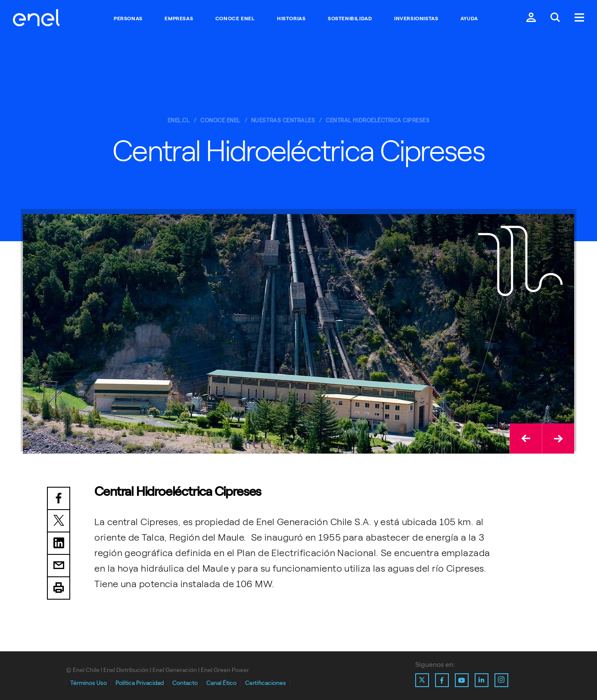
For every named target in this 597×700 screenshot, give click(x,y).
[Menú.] (579, 18)
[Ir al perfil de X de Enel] (422, 680)
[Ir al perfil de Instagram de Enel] (501, 680)
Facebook (59, 498)
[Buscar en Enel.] (555, 18)
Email (59, 566)
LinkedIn (59, 544)
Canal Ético (221, 683)
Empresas (179, 19)
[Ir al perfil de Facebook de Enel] (442, 680)
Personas (128, 19)
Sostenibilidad (350, 19)
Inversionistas (416, 19)
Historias (291, 19)
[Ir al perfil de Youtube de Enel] (462, 680)
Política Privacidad (140, 683)
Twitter (59, 521)
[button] (526, 439)
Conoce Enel (235, 19)
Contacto (185, 683)
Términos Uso (89, 683)
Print (59, 588)
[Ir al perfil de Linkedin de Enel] (482, 680)
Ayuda (469, 19)
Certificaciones (266, 683)
